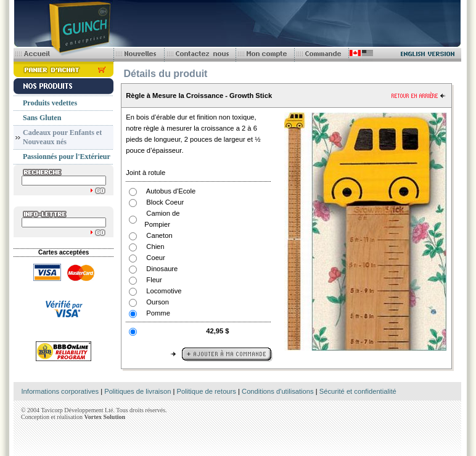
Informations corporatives (60, 391)
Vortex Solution (105, 417)
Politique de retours (207, 391)
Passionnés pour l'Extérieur (67, 157)
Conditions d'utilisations (278, 391)
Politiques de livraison (137, 391)
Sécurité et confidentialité (358, 391)
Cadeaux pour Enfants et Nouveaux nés (62, 137)
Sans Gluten (42, 118)
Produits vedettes (50, 103)
